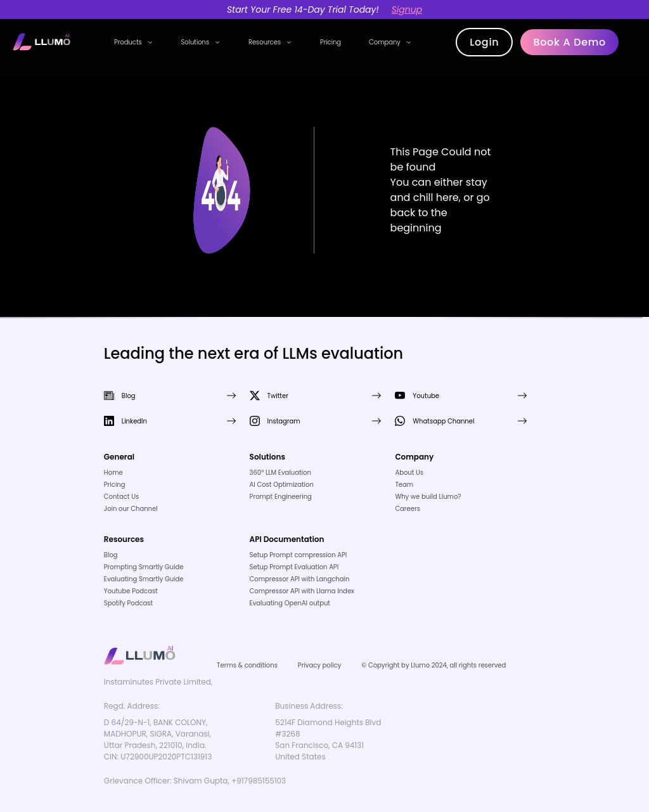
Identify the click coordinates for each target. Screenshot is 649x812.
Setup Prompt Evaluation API (294, 567)
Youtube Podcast (131, 591)
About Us (409, 473)
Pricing (331, 42)
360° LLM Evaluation (280, 473)
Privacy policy (320, 665)
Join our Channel (131, 509)
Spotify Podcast (128, 603)
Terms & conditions (247, 665)
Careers (408, 509)
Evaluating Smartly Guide (144, 579)
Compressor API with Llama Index (302, 591)
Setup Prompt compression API (299, 555)
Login (484, 42)
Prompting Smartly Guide (144, 567)
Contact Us (121, 497)
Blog (111, 555)
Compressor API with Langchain (300, 579)
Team (404, 485)
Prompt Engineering (281, 497)
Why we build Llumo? (428, 497)
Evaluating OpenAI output (290, 603)
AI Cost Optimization (282, 485)
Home (113, 473)
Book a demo (569, 42)
